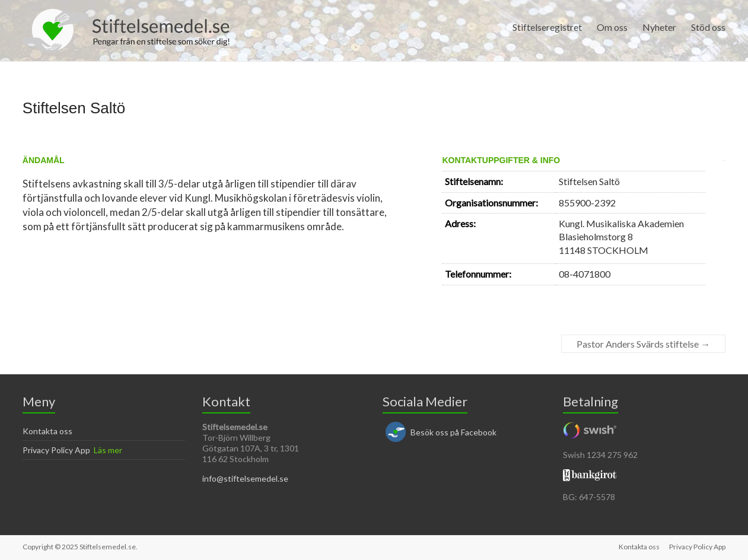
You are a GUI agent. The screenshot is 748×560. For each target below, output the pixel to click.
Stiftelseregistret (547, 27)
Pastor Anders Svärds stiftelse (643, 344)
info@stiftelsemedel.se (245, 478)
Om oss (612, 27)
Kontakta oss (47, 431)
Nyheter (659, 27)
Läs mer (108, 450)
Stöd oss (708, 27)
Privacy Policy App (56, 450)
